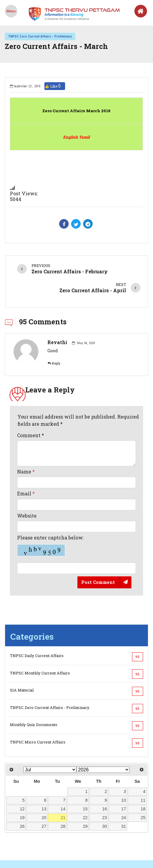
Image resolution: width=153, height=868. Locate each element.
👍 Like (55, 86)
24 (124, 796)
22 (85, 796)
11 (143, 779)
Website (27, 494)
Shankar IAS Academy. (124, 865)
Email (26, 472)
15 (85, 787)
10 (124, 779)
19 (22, 796)
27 (44, 805)
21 (63, 796)
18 (143, 787)
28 (63, 805)
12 (22, 787)
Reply (54, 342)
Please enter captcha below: (50, 524)
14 (63, 787)
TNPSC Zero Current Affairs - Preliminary (40, 36)
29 (85, 805)
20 (44, 796)
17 (124, 787)
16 (105, 787)
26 (22, 805)
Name (26, 450)
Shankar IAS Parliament (99, 854)
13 (44, 787)
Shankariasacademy (50, 854)
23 (105, 796)
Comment (31, 414)
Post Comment (98, 560)
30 (105, 805)
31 (124, 805)
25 (143, 796)
